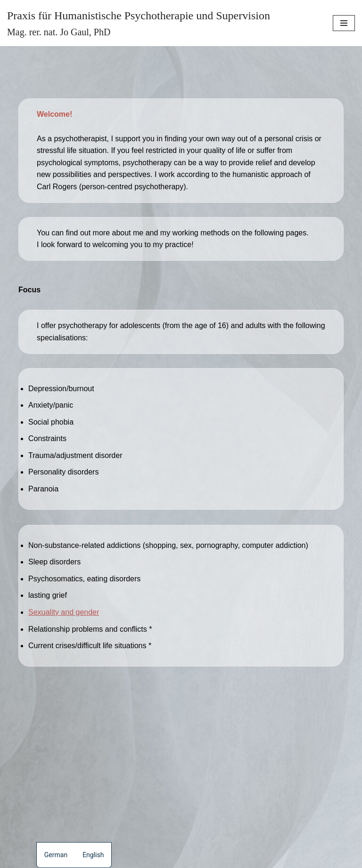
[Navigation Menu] (344, 23)
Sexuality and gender (64, 612)
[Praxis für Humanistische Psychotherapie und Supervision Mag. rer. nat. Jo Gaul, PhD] (139, 23)
